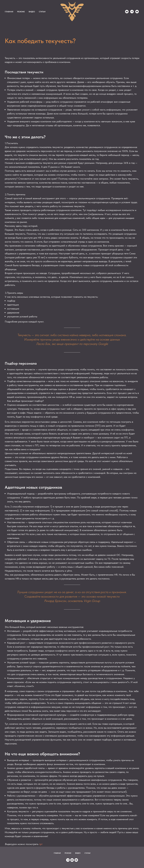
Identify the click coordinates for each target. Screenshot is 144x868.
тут (41, 844)
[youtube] (137, 12)
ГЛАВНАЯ (9, 12)
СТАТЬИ (42, 12)
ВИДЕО (32, 12)
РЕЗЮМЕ (21, 12)
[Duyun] (127, 12)
